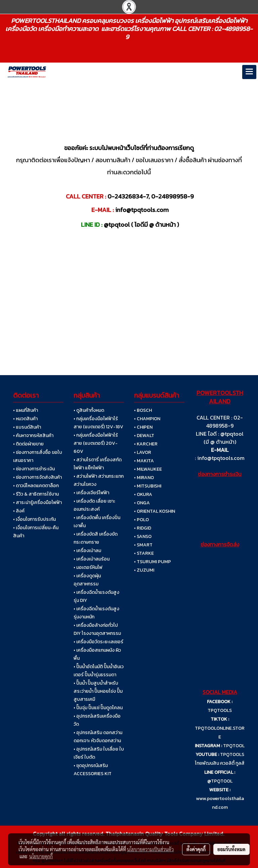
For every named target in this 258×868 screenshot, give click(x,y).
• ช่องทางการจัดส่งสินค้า (37, 477)
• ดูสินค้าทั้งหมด (89, 410)
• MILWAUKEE (148, 469)
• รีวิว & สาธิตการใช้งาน (36, 494)
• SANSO (143, 536)
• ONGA (142, 503)
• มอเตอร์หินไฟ (88, 567)
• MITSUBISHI (148, 486)
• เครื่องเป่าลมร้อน (92, 559)
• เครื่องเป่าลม (87, 551)
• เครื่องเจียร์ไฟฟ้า (91, 493)
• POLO (141, 520)
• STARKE (144, 553)
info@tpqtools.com (221, 458)
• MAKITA (144, 461)
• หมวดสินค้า (25, 419)
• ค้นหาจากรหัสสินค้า (33, 436)
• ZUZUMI (144, 570)
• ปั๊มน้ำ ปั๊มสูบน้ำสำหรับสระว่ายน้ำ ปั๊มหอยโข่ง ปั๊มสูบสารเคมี (98, 691)
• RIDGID (143, 528)
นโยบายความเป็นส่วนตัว (150, 849)
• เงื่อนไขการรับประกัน (34, 519)
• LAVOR (143, 452)
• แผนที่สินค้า (26, 410)
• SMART (143, 545)
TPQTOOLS (220, 710)
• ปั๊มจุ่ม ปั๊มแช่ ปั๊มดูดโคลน (98, 708)
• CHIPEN (143, 427)
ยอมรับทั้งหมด (231, 849)
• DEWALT (144, 436)
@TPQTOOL (220, 781)
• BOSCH (143, 410)
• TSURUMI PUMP (153, 562)
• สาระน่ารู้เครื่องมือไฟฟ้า (37, 502)
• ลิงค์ (19, 511)
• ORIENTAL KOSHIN (155, 511)
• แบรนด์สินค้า (27, 427)
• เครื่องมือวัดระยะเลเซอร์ (98, 642)
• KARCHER (146, 444)
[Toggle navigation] (249, 72)
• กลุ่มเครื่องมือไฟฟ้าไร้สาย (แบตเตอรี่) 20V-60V (96, 443)
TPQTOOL (234, 746)
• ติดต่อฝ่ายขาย (28, 444)
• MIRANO (144, 478)
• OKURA (143, 494)
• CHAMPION (147, 419)
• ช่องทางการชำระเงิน (34, 469)
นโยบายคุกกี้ (41, 856)
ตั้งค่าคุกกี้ (196, 849)
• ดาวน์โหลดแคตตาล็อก (36, 486)
